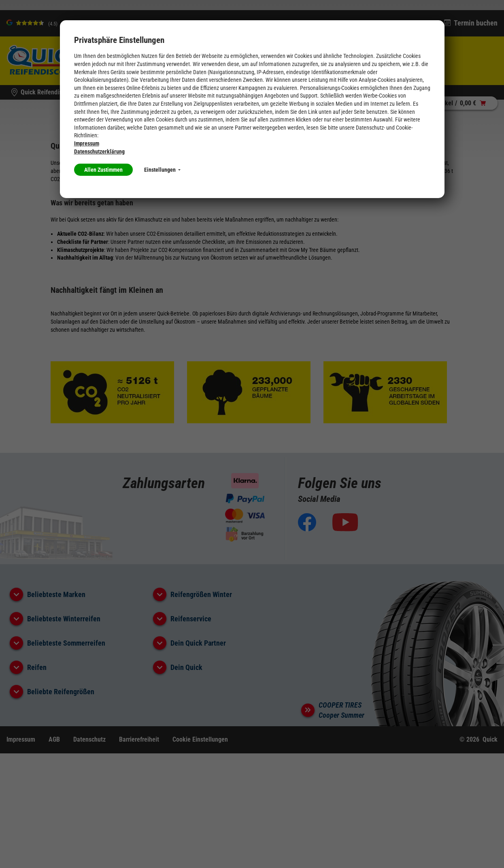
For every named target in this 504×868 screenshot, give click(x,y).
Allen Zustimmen (103, 170)
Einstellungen (162, 170)
